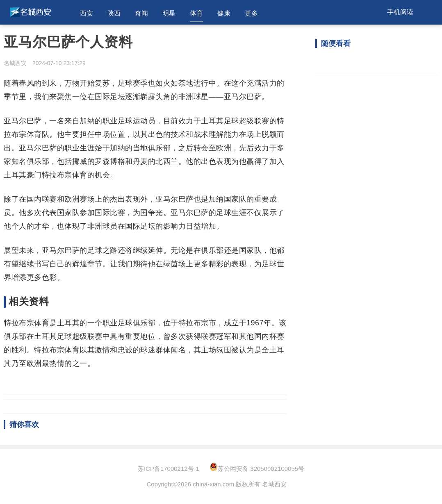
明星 (169, 13)
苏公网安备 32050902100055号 (257, 469)
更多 (251, 13)
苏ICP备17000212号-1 (169, 469)
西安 (87, 13)
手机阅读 (400, 12)
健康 (224, 13)
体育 (196, 13)
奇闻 (141, 13)
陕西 (114, 13)
